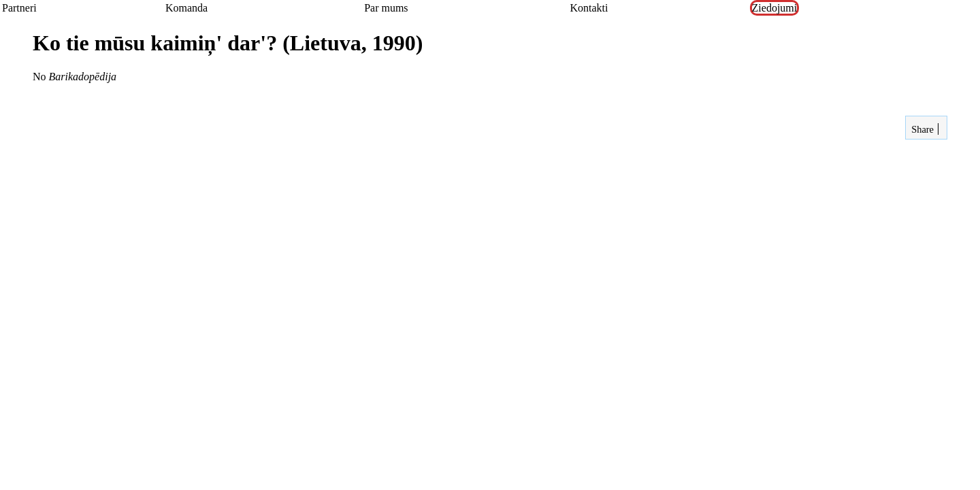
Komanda (186, 8)
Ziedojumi (775, 8)
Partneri (19, 8)
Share (921, 129)
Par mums (386, 8)
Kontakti (589, 8)
